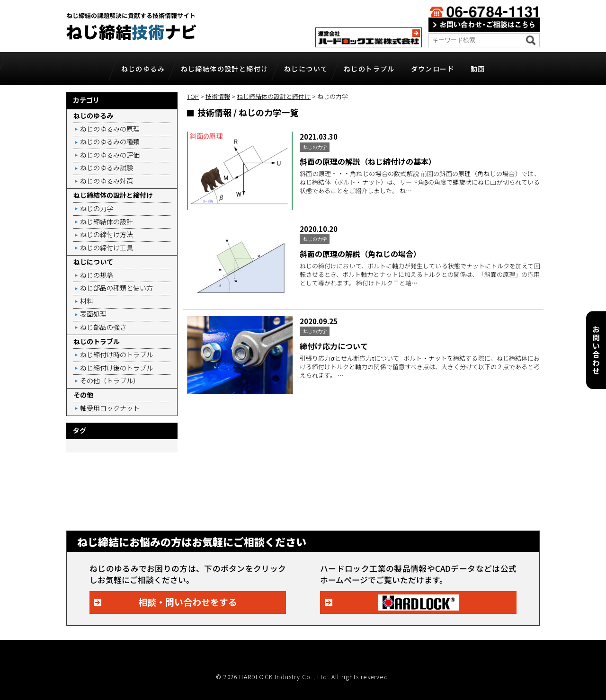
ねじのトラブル (369, 69)
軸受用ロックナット (110, 408)
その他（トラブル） (110, 381)
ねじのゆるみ (143, 69)
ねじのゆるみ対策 (107, 181)
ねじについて (306, 69)
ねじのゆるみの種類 (110, 142)
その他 (83, 395)
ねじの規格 (97, 275)
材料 (87, 301)
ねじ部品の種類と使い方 (116, 288)
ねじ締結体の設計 (107, 222)
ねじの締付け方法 (107, 234)
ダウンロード (433, 69)
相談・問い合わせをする (188, 602)
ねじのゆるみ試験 (107, 168)
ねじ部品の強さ (103, 327)
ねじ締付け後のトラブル (116, 368)
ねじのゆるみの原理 (110, 129)
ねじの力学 (97, 208)
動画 (478, 69)
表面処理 (93, 314)
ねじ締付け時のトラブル (116, 354)
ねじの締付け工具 (107, 248)
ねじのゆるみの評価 (110, 155)
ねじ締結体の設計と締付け (225, 69)
